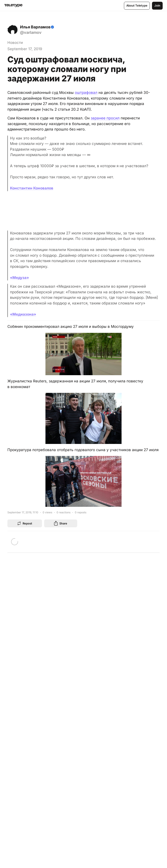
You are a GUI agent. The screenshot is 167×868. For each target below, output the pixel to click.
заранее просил (105, 118)
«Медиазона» (23, 314)
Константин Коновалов (32, 188)
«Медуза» (19, 278)
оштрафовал (86, 93)
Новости (15, 43)
